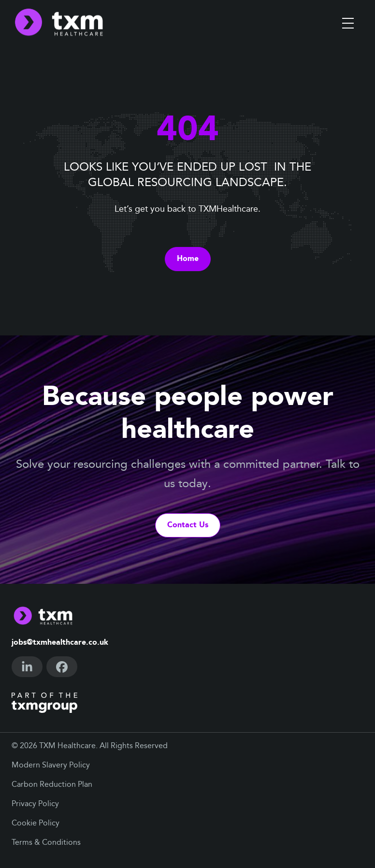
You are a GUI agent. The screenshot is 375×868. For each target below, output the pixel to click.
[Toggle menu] (348, 23)
